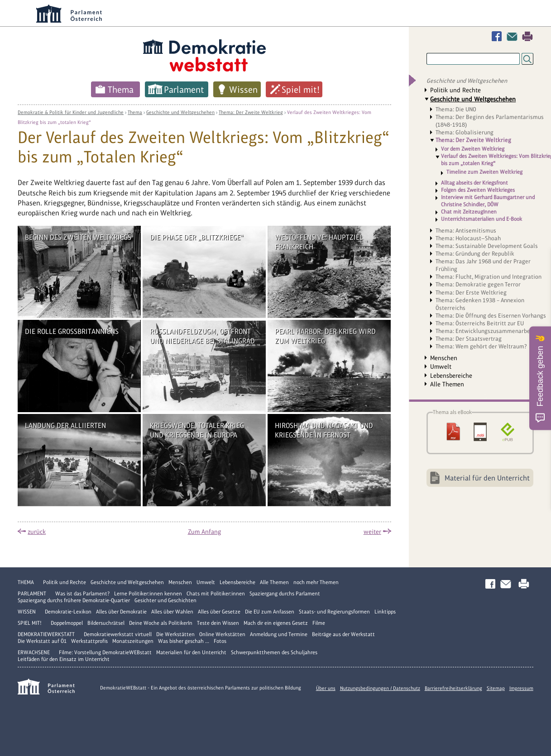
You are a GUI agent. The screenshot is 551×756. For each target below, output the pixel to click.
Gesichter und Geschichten (165, 600)
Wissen (243, 90)
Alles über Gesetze (219, 612)
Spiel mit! (301, 90)
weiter (372, 532)
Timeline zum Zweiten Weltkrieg (484, 172)
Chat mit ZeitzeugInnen (469, 212)
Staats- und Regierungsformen (334, 612)
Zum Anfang (204, 532)
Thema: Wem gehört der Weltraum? (481, 346)
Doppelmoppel (67, 623)
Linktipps (385, 612)
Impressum (521, 688)
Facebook (498, 36)
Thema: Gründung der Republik (475, 254)
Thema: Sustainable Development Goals (487, 246)
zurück (37, 532)
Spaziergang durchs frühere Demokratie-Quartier (74, 600)
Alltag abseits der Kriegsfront (474, 183)
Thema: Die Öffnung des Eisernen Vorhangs (491, 316)
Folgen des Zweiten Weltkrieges (478, 190)
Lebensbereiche (451, 376)
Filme (319, 623)
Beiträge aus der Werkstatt (343, 634)
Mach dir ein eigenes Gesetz (276, 623)
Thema (121, 90)
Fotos (220, 641)
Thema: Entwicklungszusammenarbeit (485, 331)
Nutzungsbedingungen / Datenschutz (380, 688)
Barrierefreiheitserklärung (453, 688)
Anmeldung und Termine (279, 634)
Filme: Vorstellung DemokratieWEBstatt (105, 652)
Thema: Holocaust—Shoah (468, 238)
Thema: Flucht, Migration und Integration (489, 277)
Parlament (184, 90)
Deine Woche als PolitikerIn (161, 623)
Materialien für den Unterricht (191, 652)
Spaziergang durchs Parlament (285, 594)
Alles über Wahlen (172, 612)
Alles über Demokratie (121, 612)
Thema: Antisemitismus (466, 231)
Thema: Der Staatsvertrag (469, 339)
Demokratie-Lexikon (68, 612)
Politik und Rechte (455, 90)
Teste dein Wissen (218, 623)
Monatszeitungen (133, 641)
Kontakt (514, 36)
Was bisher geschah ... (184, 641)
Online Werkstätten (222, 634)
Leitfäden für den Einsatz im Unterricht (64, 659)
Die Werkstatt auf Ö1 (42, 641)
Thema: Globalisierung (465, 132)
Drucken (527, 36)
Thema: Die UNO (456, 109)
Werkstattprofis (89, 641)
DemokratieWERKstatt (46, 634)
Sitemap (496, 688)
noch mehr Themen (316, 582)
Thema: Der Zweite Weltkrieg (251, 112)
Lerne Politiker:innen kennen (148, 594)
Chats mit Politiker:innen (216, 594)
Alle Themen (447, 384)
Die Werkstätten (175, 634)
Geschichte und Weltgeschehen (180, 112)
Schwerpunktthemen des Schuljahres (274, 652)
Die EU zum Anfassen (270, 612)
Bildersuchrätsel (106, 623)
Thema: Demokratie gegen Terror (478, 284)
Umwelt (441, 366)
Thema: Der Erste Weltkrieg (471, 292)
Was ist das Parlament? (82, 594)
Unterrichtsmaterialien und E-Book (482, 219)
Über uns (326, 688)
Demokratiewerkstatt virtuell (118, 634)
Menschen (444, 358)
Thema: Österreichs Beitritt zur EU (480, 323)
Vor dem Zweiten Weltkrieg (473, 149)
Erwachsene (34, 652)
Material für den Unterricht (487, 478)
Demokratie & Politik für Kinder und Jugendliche (71, 112)
